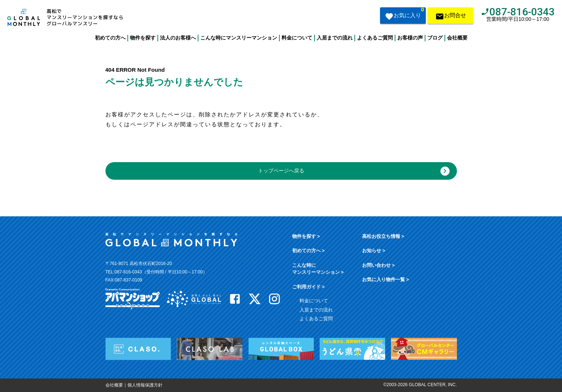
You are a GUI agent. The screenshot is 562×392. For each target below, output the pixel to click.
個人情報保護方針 (145, 385)
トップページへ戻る (354, 171)
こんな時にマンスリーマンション (239, 38)
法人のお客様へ (178, 38)
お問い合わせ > (378, 265)
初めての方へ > (308, 251)
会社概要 (457, 38)
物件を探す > (306, 236)
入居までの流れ (335, 38)
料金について (297, 38)
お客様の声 (410, 38)
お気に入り (404, 15)
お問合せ (451, 17)
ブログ (435, 38)
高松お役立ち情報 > (383, 236)
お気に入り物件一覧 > (386, 279)
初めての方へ (110, 38)
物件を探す (143, 38)
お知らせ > (374, 251)
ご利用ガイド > (308, 287)
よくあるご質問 (375, 38)
